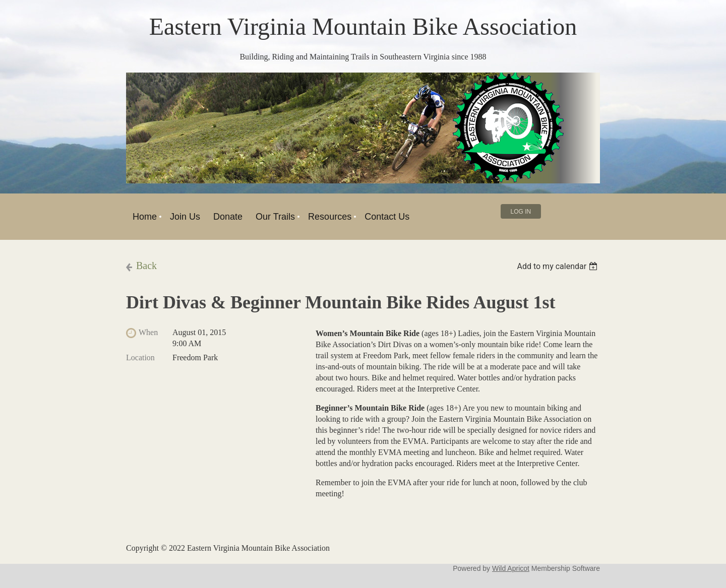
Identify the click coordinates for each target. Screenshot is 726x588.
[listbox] (558, 266)
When (148, 332)
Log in (521, 212)
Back (146, 266)
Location (140, 357)
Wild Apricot (511, 568)
